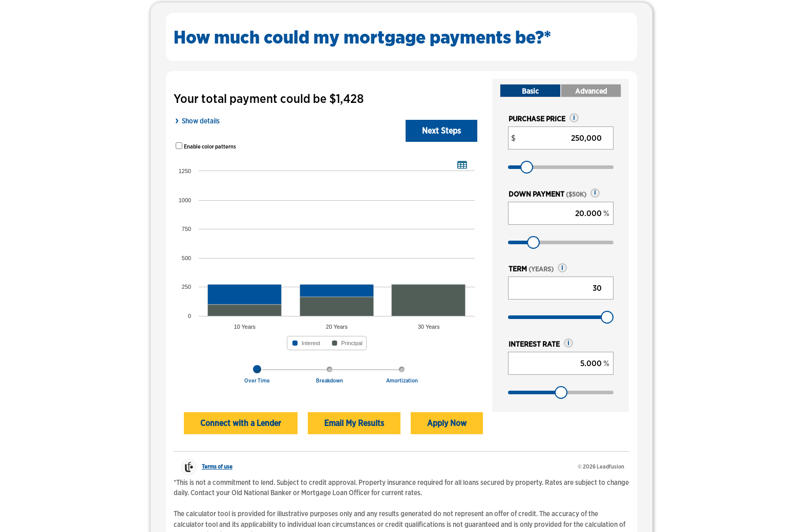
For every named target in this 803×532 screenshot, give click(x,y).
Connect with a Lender (241, 423)
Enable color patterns (210, 147)
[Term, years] (561, 288)
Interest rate (534, 344)
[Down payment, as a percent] (561, 213)
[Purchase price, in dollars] (561, 138)
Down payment (547, 194)
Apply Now (447, 423)
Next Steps (441, 131)
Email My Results (354, 423)
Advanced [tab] (591, 91)
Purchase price (537, 119)
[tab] (257, 378)
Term (531, 269)
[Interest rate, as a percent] (561, 363)
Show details (201, 121)
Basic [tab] (530, 91)
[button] (574, 118)
